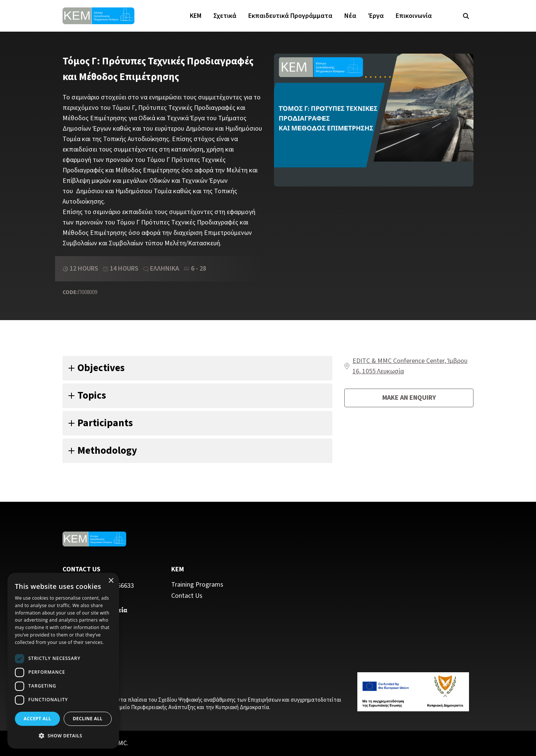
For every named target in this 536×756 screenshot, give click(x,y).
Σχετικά (225, 16)
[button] (63, 736)
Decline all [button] (88, 719)
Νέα (350, 16)
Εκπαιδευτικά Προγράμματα (290, 16)
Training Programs (197, 585)
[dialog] (63, 661)
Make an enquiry (409, 398)
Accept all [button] (38, 719)
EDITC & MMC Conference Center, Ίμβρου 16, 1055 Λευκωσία (410, 366)
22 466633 (120, 586)
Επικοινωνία (414, 16)
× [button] (111, 581)
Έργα (376, 16)
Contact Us (187, 596)
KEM (196, 16)
